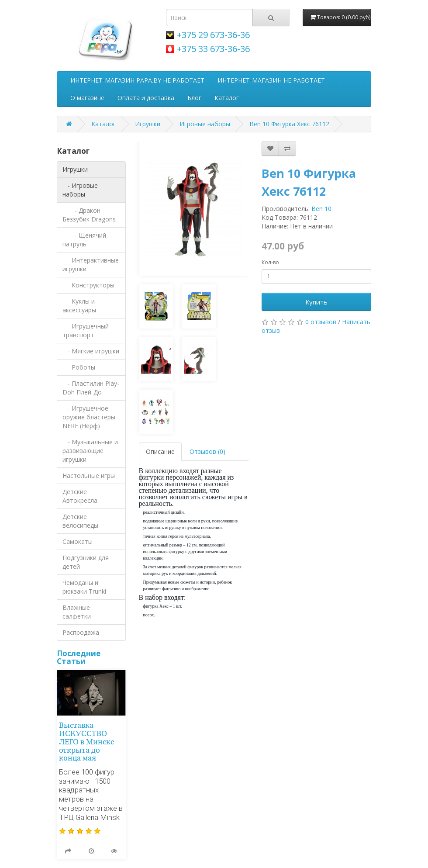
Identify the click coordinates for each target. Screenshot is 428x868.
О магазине (87, 98)
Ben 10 (321, 209)
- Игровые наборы (80, 190)
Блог (194, 98)
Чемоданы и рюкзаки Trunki (84, 587)
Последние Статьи (79, 657)
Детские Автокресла (80, 496)
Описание (160, 451)
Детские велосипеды (80, 521)
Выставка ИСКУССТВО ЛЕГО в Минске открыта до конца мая (87, 742)
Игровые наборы (205, 124)
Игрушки (148, 124)
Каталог (227, 98)
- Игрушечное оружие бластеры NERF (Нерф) (89, 417)
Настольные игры (89, 475)
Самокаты (78, 541)
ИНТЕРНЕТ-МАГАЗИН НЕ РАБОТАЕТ (271, 80)
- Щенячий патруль (84, 240)
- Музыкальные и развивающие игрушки (90, 451)
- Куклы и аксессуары (79, 306)
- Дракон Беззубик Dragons (89, 215)
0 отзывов (321, 322)
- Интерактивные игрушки (91, 265)
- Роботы (79, 367)
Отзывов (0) (207, 451)
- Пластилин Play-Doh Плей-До (91, 388)
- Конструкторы (88, 285)
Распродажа (81, 632)
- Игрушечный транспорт (86, 330)
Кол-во (270, 262)
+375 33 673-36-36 (213, 49)
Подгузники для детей (86, 562)
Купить (316, 302)
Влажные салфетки (77, 612)
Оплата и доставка (146, 98)
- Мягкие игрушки (91, 351)
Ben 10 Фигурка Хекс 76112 (289, 124)
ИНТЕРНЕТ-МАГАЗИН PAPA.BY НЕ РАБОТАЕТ (137, 80)
